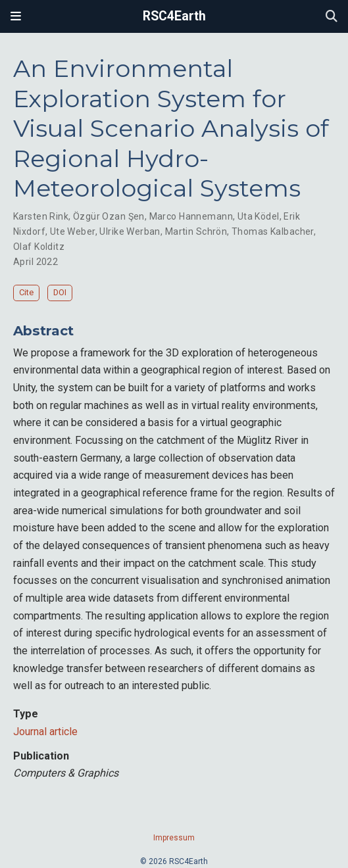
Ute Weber (73, 231)
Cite (26, 292)
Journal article (45, 732)
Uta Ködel (259, 216)
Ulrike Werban (130, 231)
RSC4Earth (174, 16)
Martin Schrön (196, 231)
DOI (60, 292)
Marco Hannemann (191, 216)
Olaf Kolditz (39, 247)
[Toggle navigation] (16, 16)
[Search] (332, 17)
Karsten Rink (41, 216)
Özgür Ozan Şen (109, 216)
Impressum (174, 838)
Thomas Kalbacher (273, 231)
